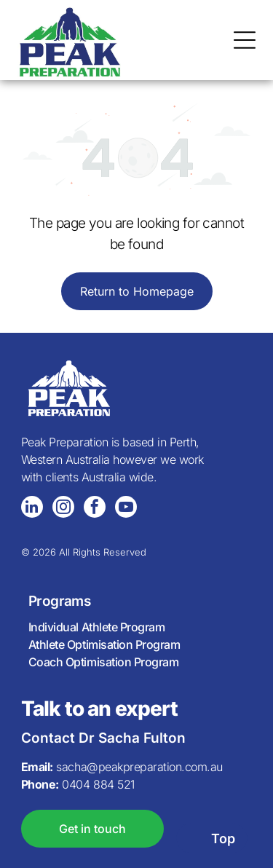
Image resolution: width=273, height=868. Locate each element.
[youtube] (126, 509)
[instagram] (63, 509)
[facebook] (95, 509)
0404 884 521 (98, 784)
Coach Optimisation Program (104, 662)
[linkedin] (32, 509)
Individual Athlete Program (97, 627)
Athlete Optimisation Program (104, 644)
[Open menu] (245, 40)
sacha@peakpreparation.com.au (139, 767)
